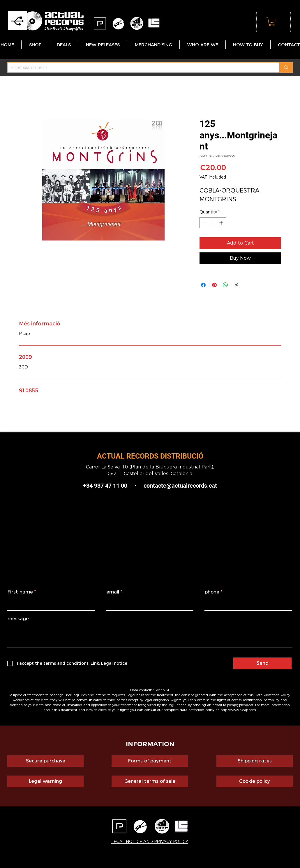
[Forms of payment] (150, 761)
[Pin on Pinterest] (214, 285)
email (113, 592)
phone (212, 592)
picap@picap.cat (240, 705)
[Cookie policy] (255, 781)
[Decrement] (204, 223)
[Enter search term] (139, 68)
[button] (272, 22)
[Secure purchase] (45, 761)
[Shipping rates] (255, 761)
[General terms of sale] (150, 781)
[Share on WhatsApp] (225, 285)
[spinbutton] (213, 223)
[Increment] (222, 223)
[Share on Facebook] (203, 285)
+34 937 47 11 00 (105, 486)
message (18, 619)
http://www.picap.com (238, 710)
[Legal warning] (45, 781)
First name (20, 592)
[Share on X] (237, 285)
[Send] (262, 663)
